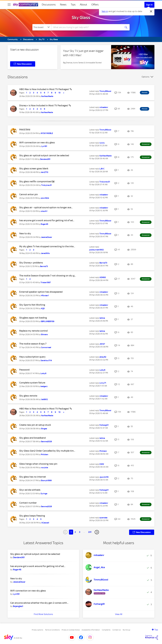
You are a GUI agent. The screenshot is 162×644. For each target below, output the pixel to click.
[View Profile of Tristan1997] (46, 282)
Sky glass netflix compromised (36, 181)
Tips (73, 5)
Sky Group (126, 630)
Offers (95, 5)
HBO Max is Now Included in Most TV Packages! (44, 89)
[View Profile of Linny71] (103, 383)
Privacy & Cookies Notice (71, 630)
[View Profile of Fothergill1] (104, 425)
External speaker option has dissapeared (41, 292)
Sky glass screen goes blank (34, 169)
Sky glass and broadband (32, 438)
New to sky (25, 233)
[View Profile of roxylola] (44, 468)
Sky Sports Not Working (32, 305)
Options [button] (145, 77)
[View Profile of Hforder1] (45, 296)
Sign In (149, 5)
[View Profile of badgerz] (44, 386)
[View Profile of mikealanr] (104, 107)
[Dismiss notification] (151, 11)
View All (119, 614)
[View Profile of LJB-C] (102, 169)
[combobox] (87, 27)
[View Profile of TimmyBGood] (105, 91)
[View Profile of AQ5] (43, 308)
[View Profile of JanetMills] (45, 253)
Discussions (49, 5)
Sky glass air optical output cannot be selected (44, 155)
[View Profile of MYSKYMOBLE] (47, 133)
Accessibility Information (91, 630)
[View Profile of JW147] (102, 344)
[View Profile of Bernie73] (44, 266)
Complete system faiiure (32, 383)
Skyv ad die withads (30, 490)
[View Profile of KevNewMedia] (47, 96)
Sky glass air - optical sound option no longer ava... (46, 207)
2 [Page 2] (75, 532)
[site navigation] (9, 5)
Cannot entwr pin (29, 194)
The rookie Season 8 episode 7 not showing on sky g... (48, 276)
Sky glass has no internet (33, 477)
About (83, 5)
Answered (146, 144)
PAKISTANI (25, 130)
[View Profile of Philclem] (45, 454)
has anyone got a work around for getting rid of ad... (47, 220)
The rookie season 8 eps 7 (33, 344)
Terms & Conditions (52, 630)
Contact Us (117, 630)
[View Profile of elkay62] (103, 357)
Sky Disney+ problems (31, 263)
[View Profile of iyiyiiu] (102, 143)
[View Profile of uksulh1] (44, 211)
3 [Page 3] (80, 532)
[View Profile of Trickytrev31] (47, 185)
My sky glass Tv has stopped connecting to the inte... (47, 246)
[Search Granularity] (42, 27)
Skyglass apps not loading (33, 318)
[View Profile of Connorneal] (46, 347)
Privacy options (37, 630)
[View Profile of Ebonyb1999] (46, 480)
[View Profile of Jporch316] (104, 477)
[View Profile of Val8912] (44, 399)
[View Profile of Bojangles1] (18, 606)
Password (24, 370)
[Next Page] (97, 532)
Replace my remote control (33, 331)
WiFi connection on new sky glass (37, 143)
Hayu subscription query (32, 357)
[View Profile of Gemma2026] (46, 442)
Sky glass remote (28, 396)
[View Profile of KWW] (102, 464)
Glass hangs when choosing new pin (38, 464)
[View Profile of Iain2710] (45, 172)
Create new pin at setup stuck (35, 425)
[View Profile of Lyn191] (44, 146)
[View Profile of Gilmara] (44, 334)
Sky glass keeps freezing (32, 516)
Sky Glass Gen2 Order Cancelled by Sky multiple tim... (47, 451)
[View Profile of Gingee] (44, 429)
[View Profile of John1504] (45, 198)
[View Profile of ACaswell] (45, 523)
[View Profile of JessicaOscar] (47, 237)
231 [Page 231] (90, 532)
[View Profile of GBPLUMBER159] (48, 321)
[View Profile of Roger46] (44, 224)
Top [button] (156, 630)
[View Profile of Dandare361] (45, 159)
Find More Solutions (43, 614)
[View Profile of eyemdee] (103, 518)
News (63, 5)
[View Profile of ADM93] (103, 277)
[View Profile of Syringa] (44, 494)
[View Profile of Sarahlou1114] (46, 360)
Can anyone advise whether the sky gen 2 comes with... (39, 603)
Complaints (106, 630)
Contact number (28, 503)
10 (59, 93)
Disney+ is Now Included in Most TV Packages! (44, 105)
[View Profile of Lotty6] (43, 373)
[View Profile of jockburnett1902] (96, 250)
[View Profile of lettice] (102, 318)
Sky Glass (81, 18)
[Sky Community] (26, 5)
